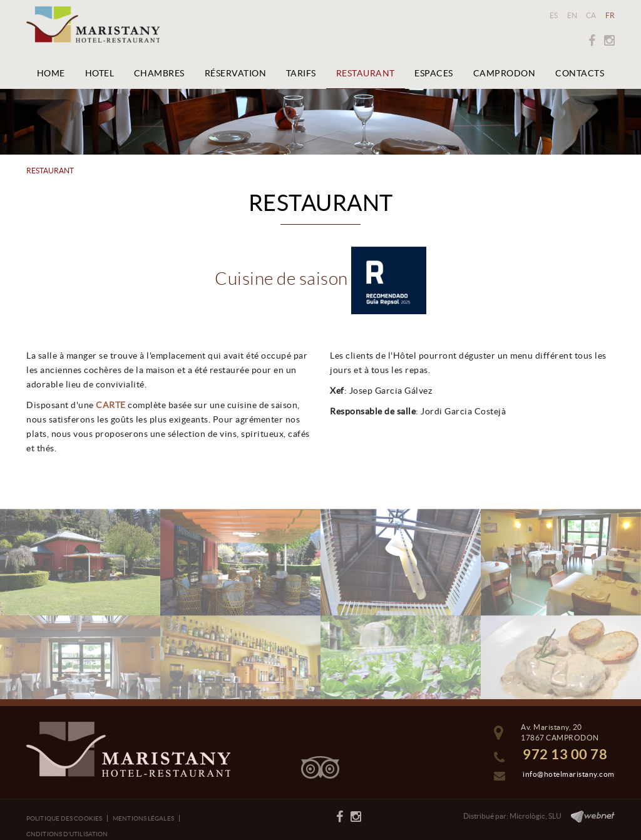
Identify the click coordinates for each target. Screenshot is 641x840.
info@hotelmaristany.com (569, 774)
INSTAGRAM (610, 41)
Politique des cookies (64, 818)
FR (610, 15)
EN (572, 15)
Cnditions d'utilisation (67, 834)
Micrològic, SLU (536, 816)
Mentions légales (143, 818)
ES (554, 15)
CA (591, 15)
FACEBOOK (592, 41)
